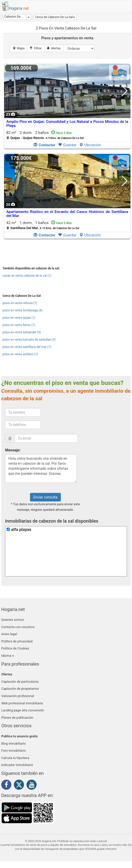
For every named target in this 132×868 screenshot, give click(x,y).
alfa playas (21, 530)
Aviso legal (9, 634)
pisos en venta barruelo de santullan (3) (29, 340)
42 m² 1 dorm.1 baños (43, 225)
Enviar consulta (45, 497)
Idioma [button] (8, 656)
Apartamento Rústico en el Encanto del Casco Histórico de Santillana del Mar (67, 214)
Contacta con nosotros (18, 627)
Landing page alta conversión (23, 710)
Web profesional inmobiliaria (22, 703)
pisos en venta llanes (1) (19, 325)
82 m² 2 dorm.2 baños (45, 135)
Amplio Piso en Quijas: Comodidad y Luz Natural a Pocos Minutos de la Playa (67, 124)
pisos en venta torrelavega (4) (22, 310)
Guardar (67, 145)
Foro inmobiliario (14, 751)
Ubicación (90, 145)
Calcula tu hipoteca (15, 758)
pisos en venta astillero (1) (20, 354)
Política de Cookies (15, 648)
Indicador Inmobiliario (17, 765)
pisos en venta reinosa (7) (20, 303)
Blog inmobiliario (14, 744)
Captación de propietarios (20, 689)
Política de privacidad (17, 641)
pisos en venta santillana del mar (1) (27, 347)
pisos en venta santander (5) (22, 332)
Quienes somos (13, 620)
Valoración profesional (18, 696)
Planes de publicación (17, 718)
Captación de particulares (20, 682)
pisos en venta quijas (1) (19, 318)
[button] (55, 17)
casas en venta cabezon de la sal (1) (27, 276)
